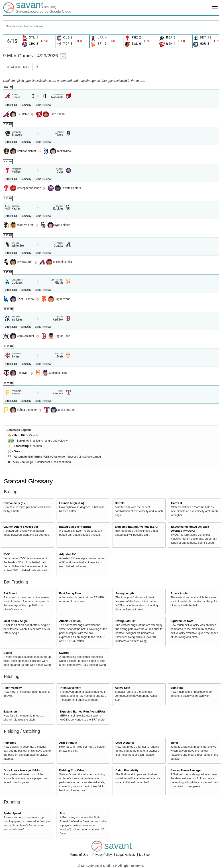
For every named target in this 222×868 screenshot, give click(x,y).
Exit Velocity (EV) (15, 503)
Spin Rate (177, 688)
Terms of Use (79, 855)
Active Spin (123, 688)
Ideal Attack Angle (16, 621)
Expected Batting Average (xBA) (136, 527)
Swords (64, 653)
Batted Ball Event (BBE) (75, 527)
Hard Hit (19, 435)
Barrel (21, 441)
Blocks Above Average (186, 770)
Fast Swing (21, 446)
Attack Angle (179, 593)
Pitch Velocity (13, 688)
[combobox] (111, 26)
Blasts (8, 653)
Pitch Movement (71, 688)
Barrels (120, 503)
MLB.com (146, 855)
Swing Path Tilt (126, 621)
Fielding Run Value (72, 770)
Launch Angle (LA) (72, 503)
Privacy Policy (103, 855)
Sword (18, 451)
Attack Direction (70, 621)
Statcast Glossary (28, 481)
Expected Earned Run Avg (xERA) (82, 712)
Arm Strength (68, 743)
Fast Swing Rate (70, 593)
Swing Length (125, 593)
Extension (10, 712)
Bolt (63, 813)
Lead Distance (125, 743)
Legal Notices (126, 855)
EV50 (7, 554)
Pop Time (10, 743)
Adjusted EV (67, 554)
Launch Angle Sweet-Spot (21, 527)
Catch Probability (127, 770)
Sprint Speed (12, 813)
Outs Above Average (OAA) (22, 770)
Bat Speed (10, 593)
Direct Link (11, 105)
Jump (174, 743)
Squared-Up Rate (182, 621)
